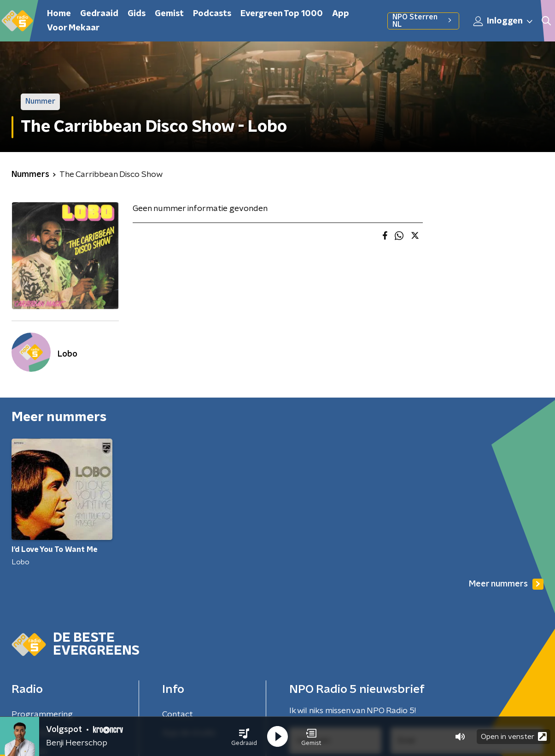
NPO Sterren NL (423, 21)
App (341, 14)
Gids (137, 14)
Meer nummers (506, 584)
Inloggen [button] (503, 21)
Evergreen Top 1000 (282, 14)
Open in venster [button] (514, 736)
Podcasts (212, 14)
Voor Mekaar (73, 28)
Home (59, 14)
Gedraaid (99, 14)
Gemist (169, 14)
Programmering (42, 715)
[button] (244, 737)
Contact (178, 715)
